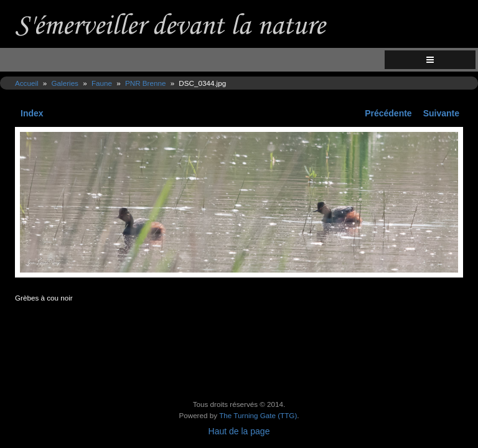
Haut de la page (239, 431)
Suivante (441, 113)
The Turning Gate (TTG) (258, 415)
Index (32, 113)
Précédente (388, 113)
